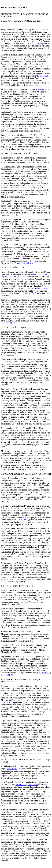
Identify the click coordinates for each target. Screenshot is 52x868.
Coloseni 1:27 (32, 263)
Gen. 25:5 (35, 43)
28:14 (45, 66)
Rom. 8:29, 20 (7, 675)
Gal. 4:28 (29, 293)
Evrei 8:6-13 (33, 785)
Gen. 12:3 (38, 66)
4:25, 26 (21, 277)
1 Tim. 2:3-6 (22, 520)
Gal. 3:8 (42, 59)
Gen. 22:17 (43, 76)
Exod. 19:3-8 (12, 769)
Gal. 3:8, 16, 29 (44, 673)
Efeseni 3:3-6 (19, 263)
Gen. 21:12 (10, 323)
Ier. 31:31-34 (21, 785)
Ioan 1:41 (13, 277)
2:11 (6, 277)
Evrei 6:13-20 (42, 288)
